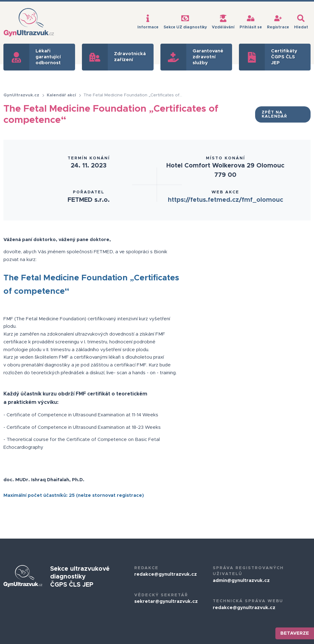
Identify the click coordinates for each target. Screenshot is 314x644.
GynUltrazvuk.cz (24, 95)
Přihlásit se (251, 22)
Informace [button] (148, 22)
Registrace (278, 22)
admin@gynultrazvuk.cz (241, 581)
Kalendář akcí (64, 95)
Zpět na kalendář (274, 114)
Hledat (301, 22)
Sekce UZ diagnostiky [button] (185, 22)
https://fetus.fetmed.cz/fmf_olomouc (226, 200)
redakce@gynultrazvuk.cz (166, 574)
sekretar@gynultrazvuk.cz (166, 601)
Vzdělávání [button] (223, 22)
